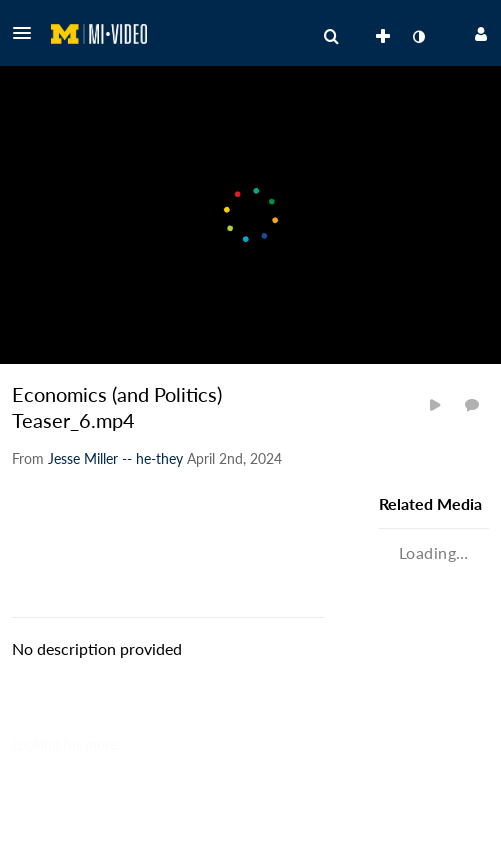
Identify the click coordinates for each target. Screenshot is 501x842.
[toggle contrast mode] (418, 37)
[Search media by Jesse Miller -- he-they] (115, 458)
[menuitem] (331, 37)
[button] (28, 33)
